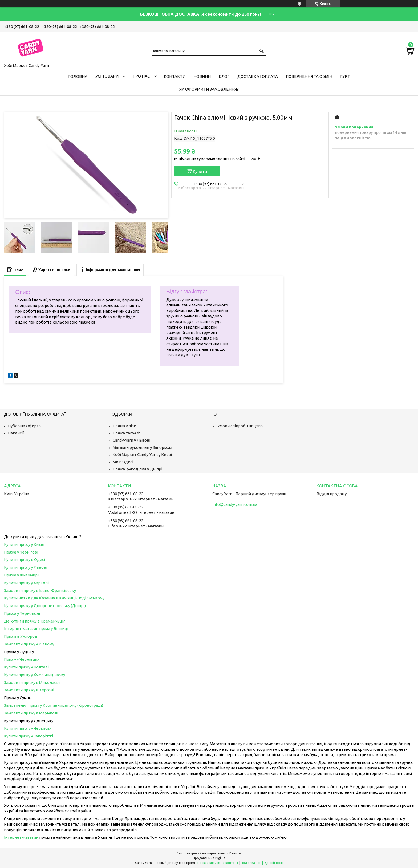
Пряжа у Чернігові (21, 552)
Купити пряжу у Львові (26, 567)
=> (271, 14)
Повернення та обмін (309, 76)
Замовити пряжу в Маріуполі (31, 713)
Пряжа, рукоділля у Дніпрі (137, 469)
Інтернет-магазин (21, 837)
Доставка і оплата (258, 76)
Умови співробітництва (240, 426)
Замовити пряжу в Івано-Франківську (40, 590)
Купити (200, 171)
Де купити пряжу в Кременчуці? (35, 621)
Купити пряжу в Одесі (25, 560)
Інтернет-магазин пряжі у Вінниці (36, 629)
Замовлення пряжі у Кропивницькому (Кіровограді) (54, 705)
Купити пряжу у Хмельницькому (35, 675)
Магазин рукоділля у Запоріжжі (142, 447)
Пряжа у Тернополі (22, 613)
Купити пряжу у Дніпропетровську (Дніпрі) (45, 606)
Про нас (141, 76)
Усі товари (107, 76)
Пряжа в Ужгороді (21, 636)
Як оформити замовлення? (209, 89)
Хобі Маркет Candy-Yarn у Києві (142, 455)
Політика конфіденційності (262, 863)
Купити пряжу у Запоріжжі (29, 736)
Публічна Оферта (24, 426)
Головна (78, 76)
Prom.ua (235, 853)
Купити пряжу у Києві (24, 544)
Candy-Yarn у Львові (131, 440)
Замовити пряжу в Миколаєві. (32, 682)
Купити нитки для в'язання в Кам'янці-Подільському (54, 598)
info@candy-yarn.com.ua (235, 504)
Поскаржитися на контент (218, 863)
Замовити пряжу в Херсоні (29, 690)
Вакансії (16, 433)
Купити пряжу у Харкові (26, 583)
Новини (202, 76)
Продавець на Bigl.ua (209, 858)
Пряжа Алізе (124, 426)
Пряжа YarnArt (126, 433)
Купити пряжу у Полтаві (26, 667)
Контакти (175, 76)
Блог (224, 76)
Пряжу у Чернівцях (22, 659)
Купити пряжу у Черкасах (28, 728)
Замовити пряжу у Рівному (29, 644)
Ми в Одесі (123, 462)
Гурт (345, 76)
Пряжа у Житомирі (21, 575)
